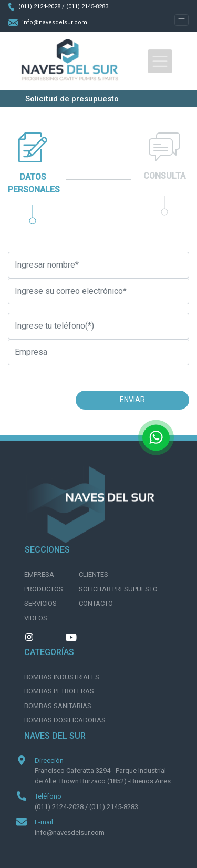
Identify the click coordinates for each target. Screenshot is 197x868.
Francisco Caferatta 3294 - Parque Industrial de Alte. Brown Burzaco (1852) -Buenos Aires (103, 776)
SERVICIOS (40, 603)
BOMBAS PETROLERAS (59, 691)
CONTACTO (96, 603)
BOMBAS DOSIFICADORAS (65, 720)
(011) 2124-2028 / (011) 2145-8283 (58, 7)
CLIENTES (94, 574)
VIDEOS (36, 618)
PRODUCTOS (44, 589)
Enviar (132, 400)
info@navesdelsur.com (48, 22)
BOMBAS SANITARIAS (58, 706)
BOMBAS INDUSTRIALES (62, 677)
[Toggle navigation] (182, 20)
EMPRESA (39, 574)
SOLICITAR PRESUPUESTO (118, 589)
